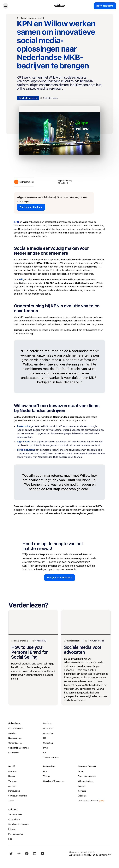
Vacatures (13, 781)
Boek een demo (105, 6)
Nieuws (12, 776)
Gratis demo (14, 753)
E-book (12, 829)
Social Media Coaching (18, 748)
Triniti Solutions (26, 450)
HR (45, 738)
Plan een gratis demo (31, 207)
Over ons (12, 771)
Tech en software (51, 758)
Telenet (47, 776)
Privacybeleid (14, 791)
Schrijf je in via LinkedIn (60, 578)
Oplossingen (14, 723)
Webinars (82, 796)
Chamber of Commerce (54, 781)
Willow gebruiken (85, 781)
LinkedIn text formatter (88, 801)
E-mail (81, 771)
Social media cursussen (19, 824)
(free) (101, 801)
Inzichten (13, 809)
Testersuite (23, 426)
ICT (45, 753)
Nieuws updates (15, 738)
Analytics (12, 733)
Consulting (48, 743)
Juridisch (12, 786)
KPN (45, 771)
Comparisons (14, 819)
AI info (11, 801)
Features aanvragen (87, 776)
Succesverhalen (15, 814)
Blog (10, 839)
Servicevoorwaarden (18, 796)
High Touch (23, 442)
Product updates (16, 834)
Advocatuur (48, 728)
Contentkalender (16, 728)
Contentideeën (15, 743)
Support (82, 786)
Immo (46, 748)
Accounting (48, 733)
